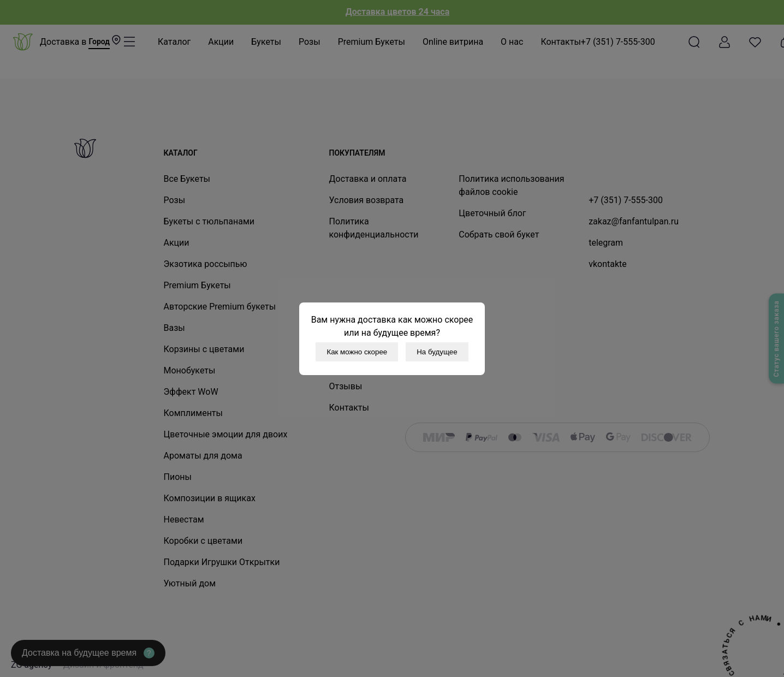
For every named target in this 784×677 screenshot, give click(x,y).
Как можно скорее (357, 352)
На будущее (437, 352)
